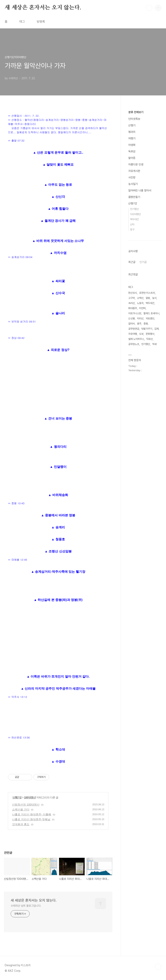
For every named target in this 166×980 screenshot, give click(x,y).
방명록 (41, 22)
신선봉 (132, 318)
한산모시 (133, 293)
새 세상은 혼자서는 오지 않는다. (43, 8)
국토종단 (150, 318)
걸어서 (132, 324)
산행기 (132, 125)
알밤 (148, 298)
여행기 (132, 138)
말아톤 (132, 158)
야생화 (132, 145)
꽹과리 (132, 132)
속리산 (132, 303)
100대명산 (30, 797)
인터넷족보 (134, 119)
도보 (141, 334)
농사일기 (133, 184)
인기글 (143, 262)
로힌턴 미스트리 (147, 293)
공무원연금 (134, 329)
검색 (149, 8)
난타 (132, 224)
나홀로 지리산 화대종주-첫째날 (31, 819)
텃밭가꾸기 (147, 329)
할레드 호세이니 (151, 313)
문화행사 (150, 334)
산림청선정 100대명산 (26, 805)
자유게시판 (134, 171)
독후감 (132, 151)
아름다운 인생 (136, 164)
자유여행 (133, 334)
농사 (154, 298)
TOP (158, 967)
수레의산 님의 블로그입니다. (26, 906)
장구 (132, 230)
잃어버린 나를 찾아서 (140, 190)
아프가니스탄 (135, 313)
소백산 (140, 298)
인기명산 (134, 209)
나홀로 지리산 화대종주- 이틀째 (32, 814)
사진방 (132, 177)
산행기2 (17, 797)
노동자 (140, 303)
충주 (139, 324)
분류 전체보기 (136, 112)
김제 (157, 329)
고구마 (132, 298)
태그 (22, 22)
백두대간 (134, 219)
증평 (146, 324)
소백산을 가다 (21, 809)
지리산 (140, 318)
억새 (154, 344)
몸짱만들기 (134, 197)
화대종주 (133, 308)
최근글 (132, 262)
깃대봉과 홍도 (21, 824)
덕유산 (150, 339)
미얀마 (142, 308)
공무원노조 (134, 344)
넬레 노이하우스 (136, 339)
